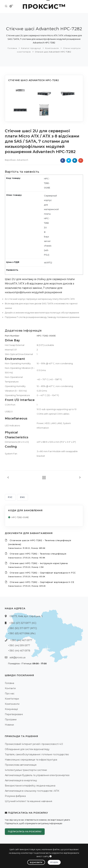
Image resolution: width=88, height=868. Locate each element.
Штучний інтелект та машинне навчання (28, 801)
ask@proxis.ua (17, 657)
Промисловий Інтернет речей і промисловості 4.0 (34, 744)
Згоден (54, 862)
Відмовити (36, 862)
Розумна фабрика (15, 796)
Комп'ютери (12, 699)
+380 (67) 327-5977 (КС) (23, 623)
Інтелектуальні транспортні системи (26, 770)
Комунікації (11, 709)
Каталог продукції (31, 48)
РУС (10, 497)
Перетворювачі (14, 714)
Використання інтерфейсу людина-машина (30, 786)
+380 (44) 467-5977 (21, 640)
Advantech (22, 160)
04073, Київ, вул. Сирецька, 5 (26, 616)
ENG (22, 497)
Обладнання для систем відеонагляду (27, 749)
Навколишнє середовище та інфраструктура (31, 760)
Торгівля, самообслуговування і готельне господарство (37, 754)
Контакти (10, 688)
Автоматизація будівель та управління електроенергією (37, 775)
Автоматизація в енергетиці (21, 780)
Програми (11, 720)
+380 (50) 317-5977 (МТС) (22, 628)
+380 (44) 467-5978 (19, 651)
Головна (12, 48)
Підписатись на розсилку (25, 832)
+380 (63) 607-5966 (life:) (22, 633)
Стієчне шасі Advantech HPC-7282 (53, 52)
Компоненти (52, 48)
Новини (9, 725)
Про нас (10, 694)
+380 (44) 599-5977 (19, 645)
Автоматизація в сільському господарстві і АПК (32, 791)
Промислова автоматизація (21, 765)
